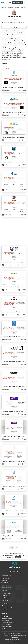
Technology (4, 580)
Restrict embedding (7, 626)
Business (10, 7)
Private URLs (5, 616)
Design (17, 7)
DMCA (20, 639)
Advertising (4, 610)
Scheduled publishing (7, 622)
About (7, 639)
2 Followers (21, 23)
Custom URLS (5, 620)
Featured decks (5, 585)
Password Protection (7, 618)
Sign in (9, 3)
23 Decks (6, 23)
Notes (3, 628)
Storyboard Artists (6, 593)
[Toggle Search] (24, 3)
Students (4, 597)
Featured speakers (6, 587)
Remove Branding (6, 624)
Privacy (16, 639)
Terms (11, 639)
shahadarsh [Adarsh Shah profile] (6, 90)
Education (24, 7)
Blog (3, 606)
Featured (3, 7)
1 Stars (14, 27)
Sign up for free (18, 3)
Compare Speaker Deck (8, 608)
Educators (4, 595)
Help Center (5, 604)
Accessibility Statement (14, 641)
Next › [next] (16, 548)
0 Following (14, 23)
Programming (5, 578)
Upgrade (18, 557)
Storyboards (5, 582)
